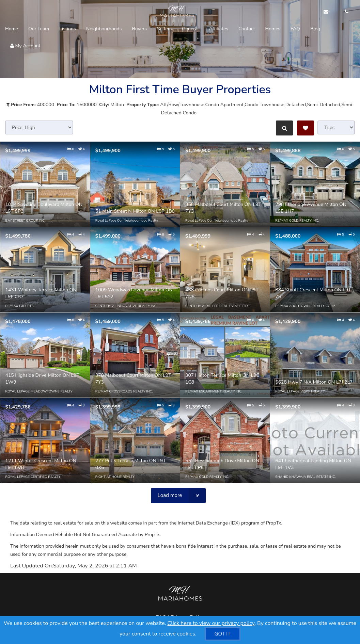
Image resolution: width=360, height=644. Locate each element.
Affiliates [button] (219, 29)
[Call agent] (345, 12)
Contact (247, 29)
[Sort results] (39, 127)
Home (12, 29)
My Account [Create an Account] (25, 46)
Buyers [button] (139, 29)
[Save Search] (306, 128)
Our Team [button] (39, 29)
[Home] (175, 12)
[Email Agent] (329, 12)
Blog (315, 29)
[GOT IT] (223, 634)
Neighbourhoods (104, 29)
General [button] (190, 29)
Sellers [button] (164, 29)
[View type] (336, 127)
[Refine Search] (284, 128)
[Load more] (178, 496)
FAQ (295, 29)
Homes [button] (273, 29)
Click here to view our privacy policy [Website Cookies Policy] (211, 623)
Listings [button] (68, 29)
